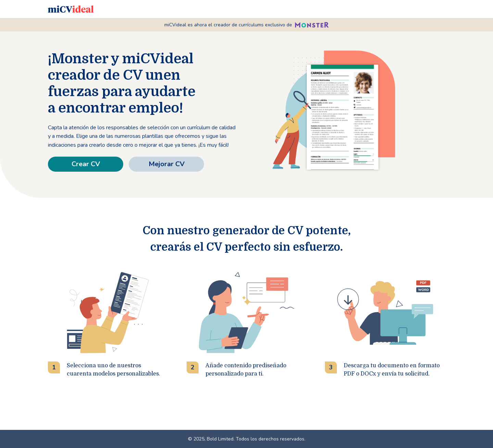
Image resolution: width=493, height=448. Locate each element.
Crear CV (86, 164)
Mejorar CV (167, 164)
